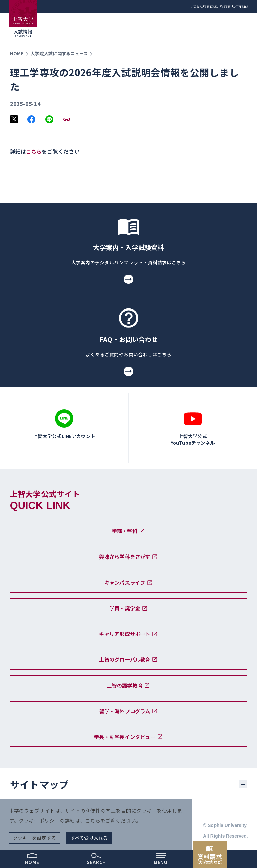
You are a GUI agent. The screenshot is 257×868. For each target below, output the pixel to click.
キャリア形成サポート (128, 631)
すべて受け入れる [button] (90, 837)
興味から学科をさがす (128, 552)
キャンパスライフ (129, 578)
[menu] (161, 859)
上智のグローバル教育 (128, 657)
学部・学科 (128, 526)
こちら (34, 151)
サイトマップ (39, 784)
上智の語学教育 (129, 684)
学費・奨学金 (128, 605)
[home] (32, 859)
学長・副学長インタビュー (128, 736)
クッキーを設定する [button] (35, 837)
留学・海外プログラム (128, 710)
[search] (96, 859)
